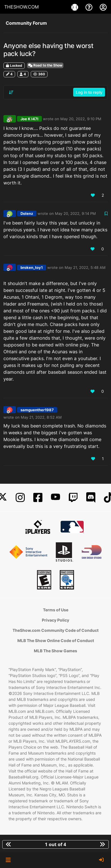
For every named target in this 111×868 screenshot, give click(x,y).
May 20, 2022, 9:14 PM (75, 213)
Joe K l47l (29, 119)
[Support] (90, 7)
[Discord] (91, 498)
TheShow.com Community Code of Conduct (55, 630)
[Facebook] (38, 498)
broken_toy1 (32, 267)
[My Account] (103, 7)
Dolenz (27, 213)
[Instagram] (20, 498)
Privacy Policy (55, 620)
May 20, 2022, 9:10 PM (81, 119)
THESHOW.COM (21, 7)
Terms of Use (56, 610)
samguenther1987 (37, 410)
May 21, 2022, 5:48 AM (85, 267)
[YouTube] (55, 498)
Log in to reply (89, 92)
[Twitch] (73, 498)
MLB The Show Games (55, 651)
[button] (8, 860)
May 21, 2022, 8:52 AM (41, 417)
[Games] (75, 7)
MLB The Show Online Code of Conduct (56, 640)
